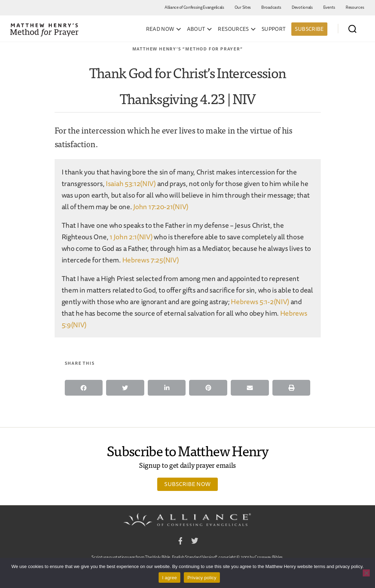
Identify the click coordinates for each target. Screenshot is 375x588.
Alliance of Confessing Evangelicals (194, 7)
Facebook (180, 542)
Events (329, 7)
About (196, 29)
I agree (169, 578)
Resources (355, 7)
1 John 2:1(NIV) (131, 237)
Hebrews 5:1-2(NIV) (260, 302)
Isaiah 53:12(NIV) (131, 183)
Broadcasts (271, 7)
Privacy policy (202, 578)
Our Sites (243, 7)
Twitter (195, 542)
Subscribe (309, 29)
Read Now (160, 29)
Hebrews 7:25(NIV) (151, 260)
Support (274, 29)
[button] (84, 388)
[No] (366, 573)
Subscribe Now (187, 484)
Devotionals (302, 7)
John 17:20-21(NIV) (161, 207)
